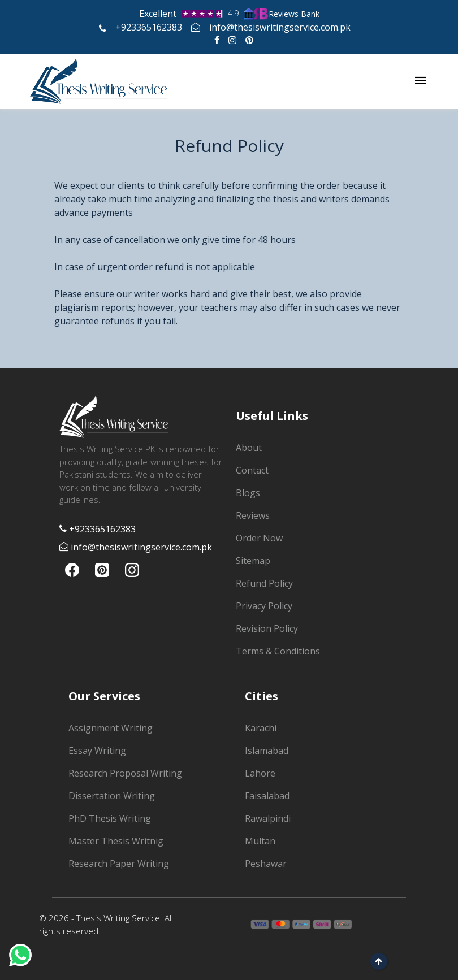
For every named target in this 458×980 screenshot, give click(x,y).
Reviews (253, 515)
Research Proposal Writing (125, 773)
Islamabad (267, 751)
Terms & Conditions (278, 651)
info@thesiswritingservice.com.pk (271, 27)
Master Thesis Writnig (116, 841)
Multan (260, 841)
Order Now (259, 538)
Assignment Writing (111, 728)
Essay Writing (97, 751)
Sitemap (253, 561)
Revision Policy (267, 628)
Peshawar (266, 864)
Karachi (261, 728)
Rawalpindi (268, 818)
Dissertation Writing (112, 796)
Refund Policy (264, 583)
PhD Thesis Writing (110, 818)
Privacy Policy (264, 606)
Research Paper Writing (119, 864)
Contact (252, 470)
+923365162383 (141, 27)
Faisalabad (267, 796)
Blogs (248, 493)
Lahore (260, 773)
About (249, 448)
